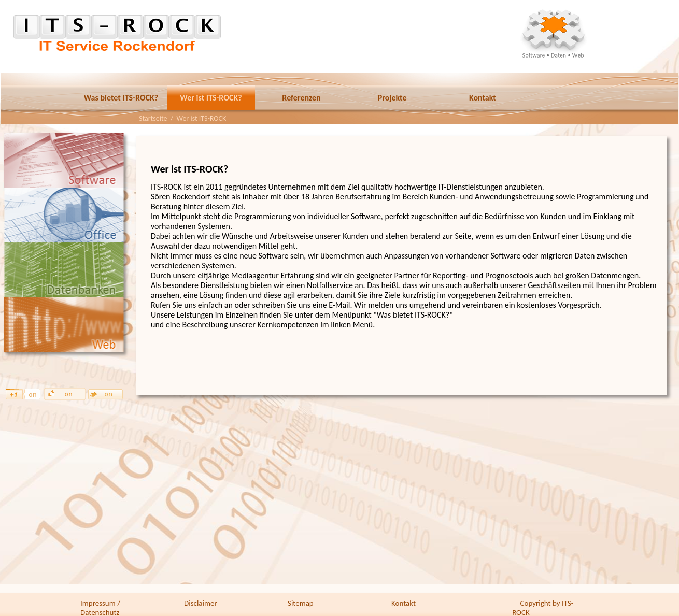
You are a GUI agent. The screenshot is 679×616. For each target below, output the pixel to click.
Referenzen (301, 98)
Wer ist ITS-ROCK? (211, 98)
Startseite (153, 118)
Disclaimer (201, 603)
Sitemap (301, 603)
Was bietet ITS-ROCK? (121, 98)
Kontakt (483, 98)
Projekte (392, 98)
